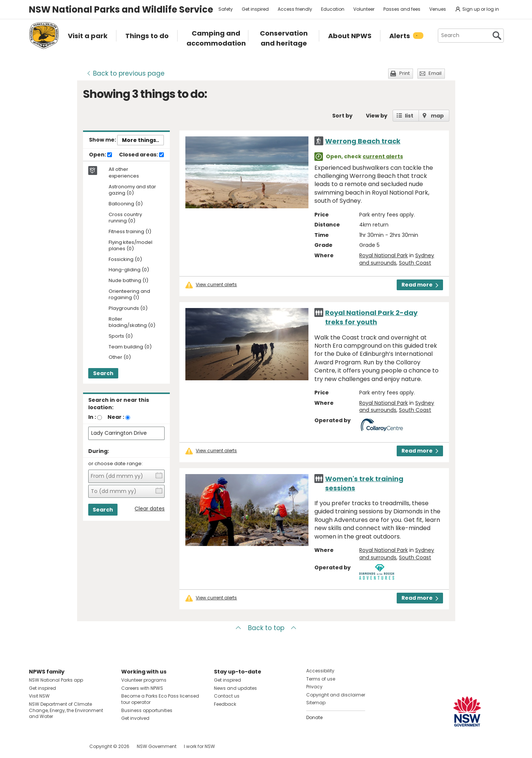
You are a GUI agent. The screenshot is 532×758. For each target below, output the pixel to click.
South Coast (415, 263)
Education (333, 9)
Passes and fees (402, 9)
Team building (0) (130, 347)
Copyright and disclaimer (336, 695)
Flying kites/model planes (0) (130, 246)
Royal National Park (384, 255)
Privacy (314, 687)
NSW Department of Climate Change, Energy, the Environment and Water (66, 710)
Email (435, 73)
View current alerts (216, 285)
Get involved (135, 718)
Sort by (342, 116)
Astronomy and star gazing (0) (132, 190)
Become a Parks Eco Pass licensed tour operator (160, 699)
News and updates (235, 688)
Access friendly (295, 9)
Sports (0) (121, 336)
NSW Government (157, 746)
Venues (438, 9)
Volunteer (364, 9)
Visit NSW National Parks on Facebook (36, 746)
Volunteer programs (144, 680)
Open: (100, 155)
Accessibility (320, 671)
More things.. (141, 140)
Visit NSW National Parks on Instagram (52, 746)
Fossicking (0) (125, 260)
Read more (420, 285)
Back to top (266, 628)
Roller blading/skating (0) (132, 322)
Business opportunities (147, 710)
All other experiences (124, 173)
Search (103, 373)
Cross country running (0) (125, 218)
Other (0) (120, 358)
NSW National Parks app (56, 680)
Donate (314, 717)
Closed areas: (141, 155)
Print (404, 73)
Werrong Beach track (363, 141)
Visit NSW (39, 696)
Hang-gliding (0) (129, 270)
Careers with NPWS (142, 688)
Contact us (227, 696)
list (409, 116)
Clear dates (150, 509)
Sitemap (316, 703)
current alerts (383, 156)
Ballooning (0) (126, 204)
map (437, 116)
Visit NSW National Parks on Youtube (68, 746)
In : (92, 417)
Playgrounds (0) (128, 309)
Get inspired (255, 9)
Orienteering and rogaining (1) (129, 295)
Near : (116, 417)
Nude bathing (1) (128, 281)
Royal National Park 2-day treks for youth (371, 317)
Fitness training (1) (130, 232)
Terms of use (321, 679)
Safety (226, 9)
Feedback (225, 704)
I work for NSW (199, 746)
